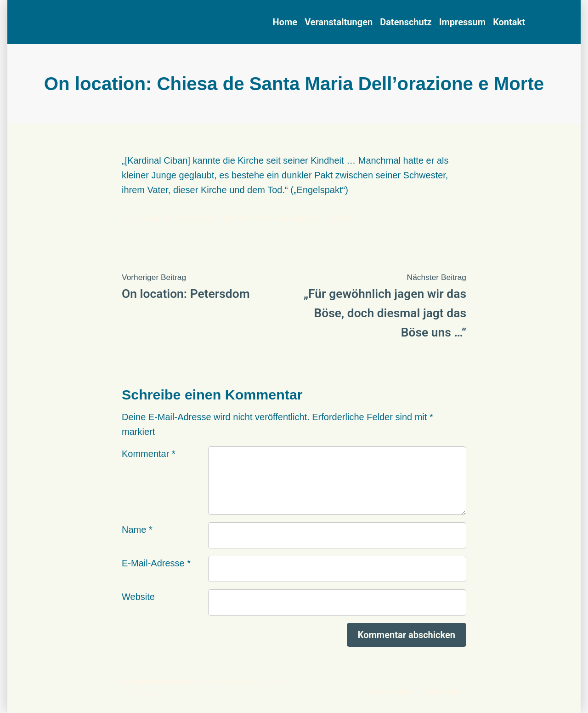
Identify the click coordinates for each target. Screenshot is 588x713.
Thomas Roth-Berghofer (174, 218)
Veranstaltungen (339, 22)
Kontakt (509, 22)
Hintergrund (310, 218)
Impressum (462, 22)
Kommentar (149, 454)
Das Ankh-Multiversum (158, 682)
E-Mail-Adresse (156, 563)
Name (137, 530)
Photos (348, 218)
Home (285, 22)
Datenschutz (406, 22)
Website (138, 597)
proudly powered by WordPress (244, 682)
